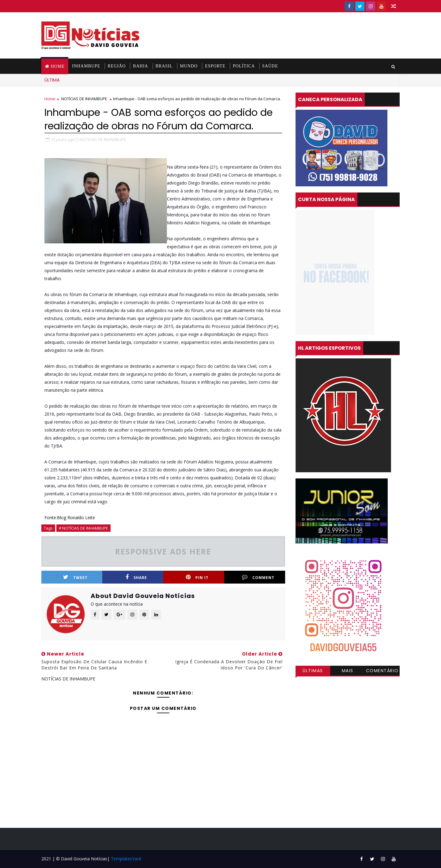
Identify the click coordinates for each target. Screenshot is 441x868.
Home (58, 66)
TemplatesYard (126, 859)
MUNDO (189, 66)
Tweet (75, 577)
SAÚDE (270, 66)
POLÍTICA (244, 66)
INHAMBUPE (86, 66)
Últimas (313, 671)
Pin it (197, 577)
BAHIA (140, 66)
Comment (258, 577)
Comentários (382, 672)
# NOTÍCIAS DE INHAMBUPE (83, 528)
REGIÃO (117, 66)
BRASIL (164, 66)
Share (136, 577)
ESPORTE (215, 66)
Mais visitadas (348, 672)
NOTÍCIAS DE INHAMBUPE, (103, 139)
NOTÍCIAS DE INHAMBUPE (84, 99)
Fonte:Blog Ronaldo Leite (70, 518)
